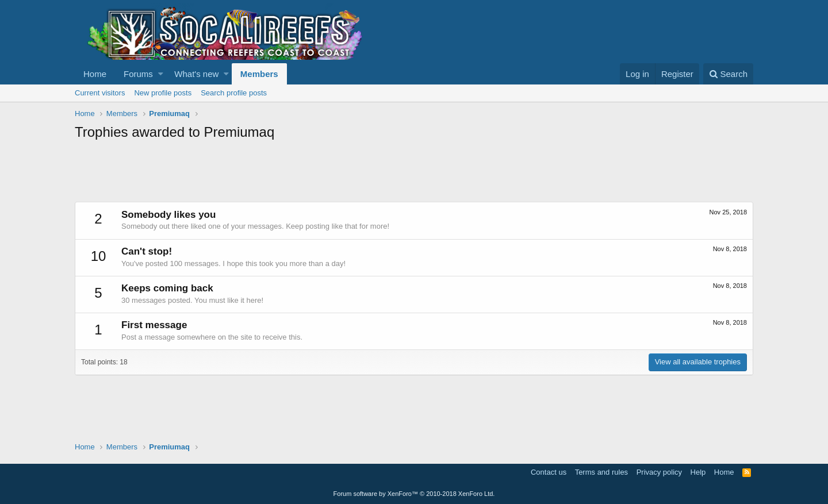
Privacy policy (659, 472)
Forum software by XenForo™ (414, 494)
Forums (138, 74)
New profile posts (163, 93)
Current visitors (100, 93)
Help (698, 472)
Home (95, 74)
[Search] (728, 74)
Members (259, 74)
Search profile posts (234, 93)
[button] (161, 74)
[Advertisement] (284, 173)
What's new (196, 74)
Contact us (549, 472)
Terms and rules (601, 472)
